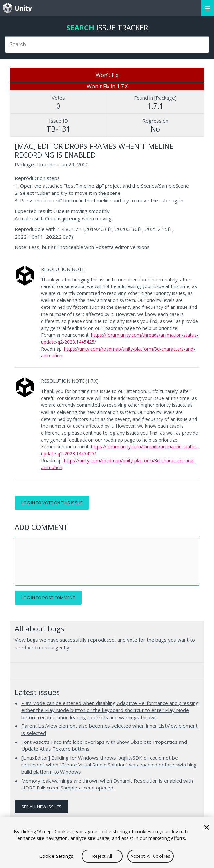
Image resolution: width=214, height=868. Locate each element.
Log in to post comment (48, 598)
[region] (107, 842)
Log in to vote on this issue (52, 503)
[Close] (207, 827)
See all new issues (41, 807)
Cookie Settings (56, 856)
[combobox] (107, 45)
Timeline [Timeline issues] (46, 164)
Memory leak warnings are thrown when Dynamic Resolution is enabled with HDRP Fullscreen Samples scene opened (107, 784)
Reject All (102, 856)
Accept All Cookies (151, 856)
